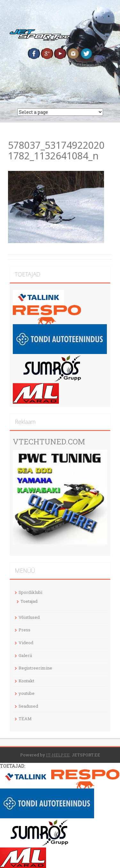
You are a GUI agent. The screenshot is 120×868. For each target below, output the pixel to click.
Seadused (28, 706)
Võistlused (29, 617)
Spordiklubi (30, 592)
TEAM (25, 719)
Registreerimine (35, 668)
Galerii (25, 655)
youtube (27, 693)
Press (24, 630)
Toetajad (29, 601)
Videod (26, 643)
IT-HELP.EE (58, 755)
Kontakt (26, 681)
